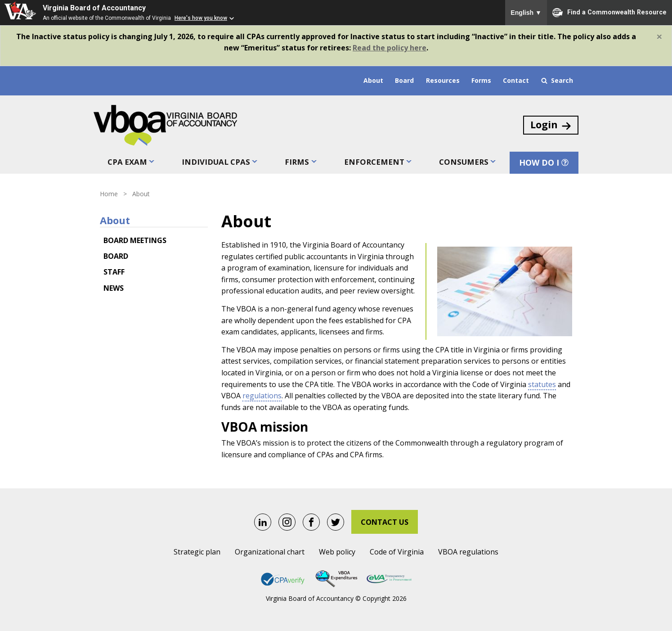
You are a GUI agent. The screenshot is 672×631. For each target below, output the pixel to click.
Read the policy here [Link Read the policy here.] (390, 48)
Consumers (464, 162)
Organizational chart (270, 552)
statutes (542, 384)
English (526, 13)
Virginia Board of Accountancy (94, 8)
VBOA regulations (468, 552)
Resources (443, 80)
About (373, 80)
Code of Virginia (397, 552)
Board (404, 80)
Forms (481, 80)
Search (557, 80)
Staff (114, 272)
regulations (262, 396)
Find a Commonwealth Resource (609, 13)
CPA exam (126, 162)
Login (551, 125)
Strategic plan (197, 552)
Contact (516, 80)
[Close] (659, 36)
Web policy (337, 552)
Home (109, 194)
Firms (297, 162)
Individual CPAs (216, 162)
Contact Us (385, 522)
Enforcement (374, 162)
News (114, 288)
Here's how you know (201, 18)
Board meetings (135, 240)
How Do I (544, 162)
